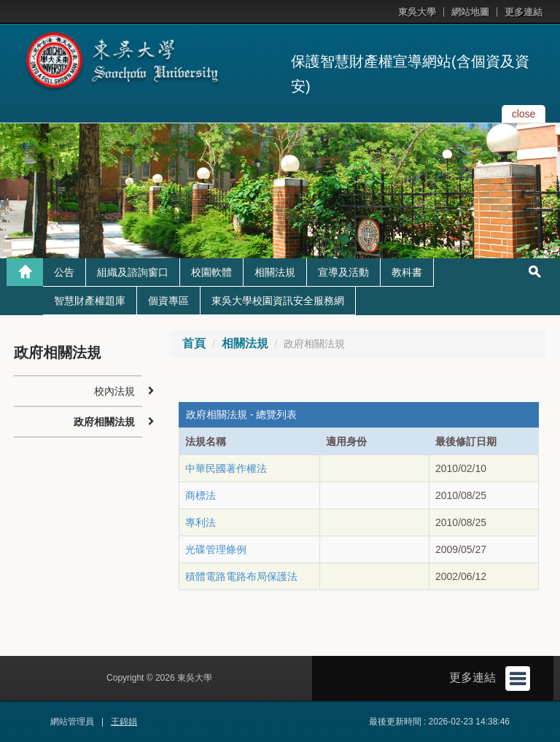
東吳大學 (417, 12)
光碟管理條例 (216, 549)
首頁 (194, 343)
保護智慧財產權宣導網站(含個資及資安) (410, 74)
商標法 (201, 495)
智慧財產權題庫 (90, 301)
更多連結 (524, 12)
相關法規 (275, 272)
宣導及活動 (343, 272)
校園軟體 (211, 272)
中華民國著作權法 (226, 468)
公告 (64, 272)
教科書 (407, 272)
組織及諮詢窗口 (133, 272)
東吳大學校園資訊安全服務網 (278, 301)
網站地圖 (470, 12)
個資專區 (168, 301)
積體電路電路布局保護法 (241, 576)
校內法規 (114, 391)
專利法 (201, 522)
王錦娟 (124, 722)
